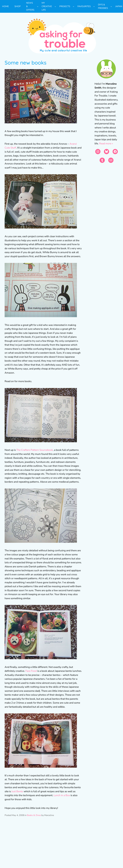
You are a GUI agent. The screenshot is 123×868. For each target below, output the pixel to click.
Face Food (31, 671)
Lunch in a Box (62, 795)
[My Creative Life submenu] (55, 6)
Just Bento (17, 791)
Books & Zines (34, 815)
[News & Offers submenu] (38, 6)
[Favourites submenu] (94, 6)
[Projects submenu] (73, 6)
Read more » (106, 144)
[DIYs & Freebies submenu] (111, 6)
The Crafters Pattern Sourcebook (35, 450)
